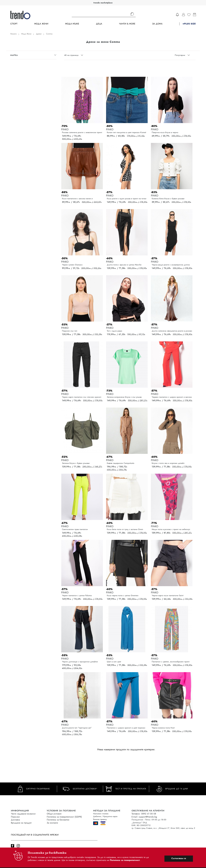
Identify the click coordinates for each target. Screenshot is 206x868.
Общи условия (54, 814)
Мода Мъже (72, 24)
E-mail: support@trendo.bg (144, 817)
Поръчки (15, 817)
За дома (157, 24)
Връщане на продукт (21, 823)
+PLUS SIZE (189, 24)
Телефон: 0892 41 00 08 (144, 814)
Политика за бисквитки (58, 820)
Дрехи (39, 34)
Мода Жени (41, 24)
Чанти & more (127, 24)
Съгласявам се (179, 858)
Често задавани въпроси (23, 814)
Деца (99, 24)
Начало (13, 34)
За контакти (52, 823)
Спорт (14, 24)
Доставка (15, 820)
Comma (49, 34)
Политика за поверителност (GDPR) (64, 817)
